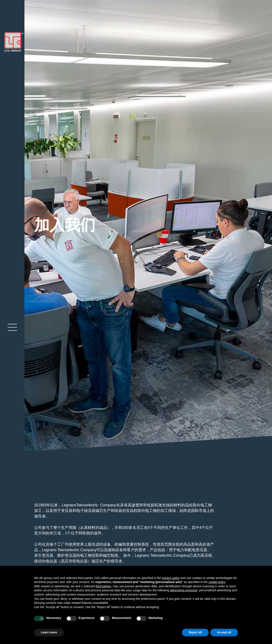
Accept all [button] (224, 632)
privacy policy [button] (171, 578)
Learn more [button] (49, 632)
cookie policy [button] (217, 582)
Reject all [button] (195, 632)
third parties (103, 586)
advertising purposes (184, 590)
